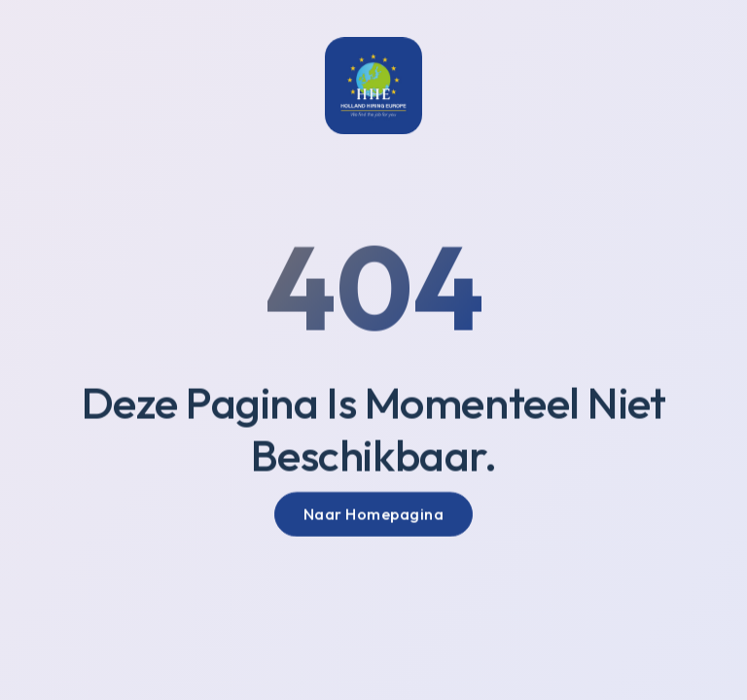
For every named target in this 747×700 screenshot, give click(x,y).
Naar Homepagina (374, 516)
